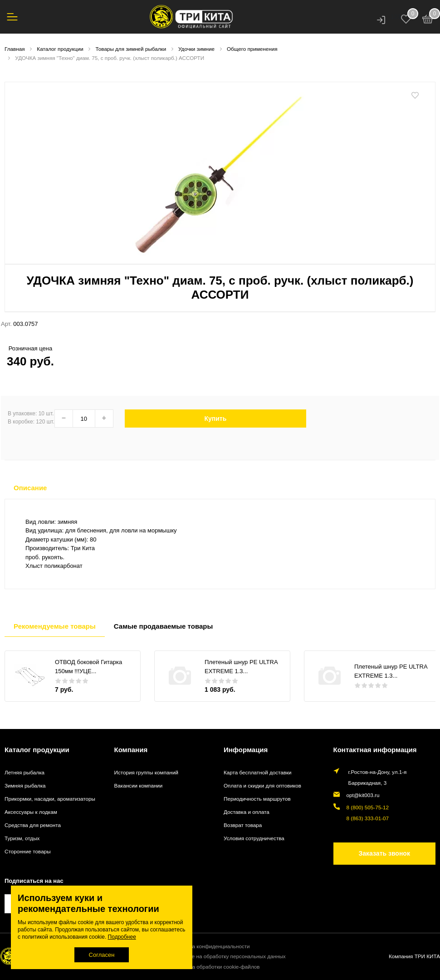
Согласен (102, 955)
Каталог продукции (37, 750)
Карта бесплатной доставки (258, 772)
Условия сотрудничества (254, 838)
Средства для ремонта (33, 825)
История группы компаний (146, 772)
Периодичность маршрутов (257, 799)
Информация (246, 750)
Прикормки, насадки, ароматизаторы (50, 799)
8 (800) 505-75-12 (368, 807)
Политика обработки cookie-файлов (215, 967)
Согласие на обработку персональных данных (229, 956)
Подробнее (122, 937)
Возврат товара (243, 825)
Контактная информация (375, 750)
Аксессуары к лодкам (31, 812)
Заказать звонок (384, 853)
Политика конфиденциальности (210, 946)
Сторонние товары (28, 851)
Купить (215, 419)
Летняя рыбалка (24, 772)
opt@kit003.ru (363, 795)
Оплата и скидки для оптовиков (262, 785)
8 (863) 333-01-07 (368, 818)
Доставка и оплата (247, 812)
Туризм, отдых (22, 838)
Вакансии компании (139, 785)
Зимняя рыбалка (25, 785)
